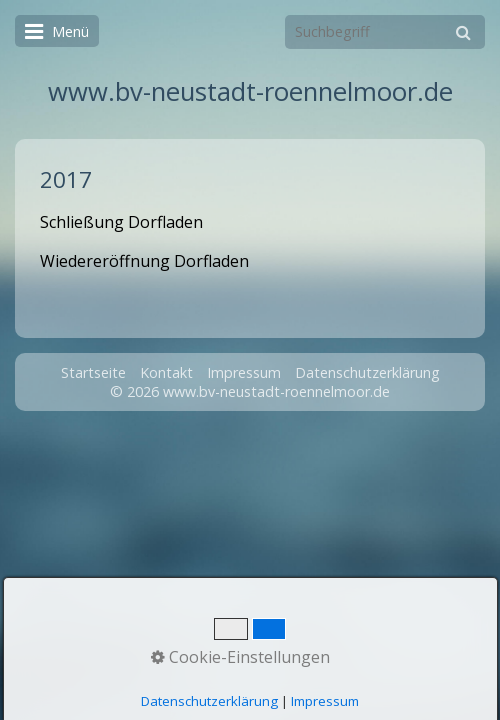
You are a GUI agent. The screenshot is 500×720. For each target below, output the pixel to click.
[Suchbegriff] (385, 32)
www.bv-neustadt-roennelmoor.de (250, 91)
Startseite (93, 372)
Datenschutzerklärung (367, 372)
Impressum (244, 372)
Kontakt (166, 372)
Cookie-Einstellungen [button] (240, 657)
